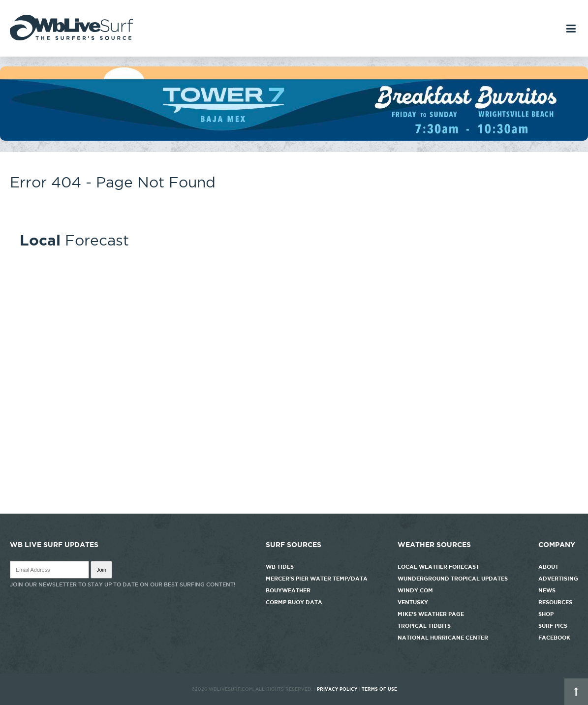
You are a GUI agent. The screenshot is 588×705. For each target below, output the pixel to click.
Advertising (558, 579)
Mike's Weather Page (431, 614)
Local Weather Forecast (438, 567)
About (548, 567)
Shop (546, 614)
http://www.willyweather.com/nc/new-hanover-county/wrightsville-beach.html (294, 509)
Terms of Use (379, 689)
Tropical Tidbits (424, 626)
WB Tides (280, 567)
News (547, 590)
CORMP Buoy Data (294, 602)
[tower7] (294, 138)
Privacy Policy (337, 689)
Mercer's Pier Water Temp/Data (317, 579)
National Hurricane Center (443, 638)
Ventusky (413, 602)
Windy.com (415, 590)
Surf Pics (553, 626)
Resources (555, 602)
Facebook (554, 638)
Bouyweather (288, 590)
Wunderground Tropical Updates (453, 579)
